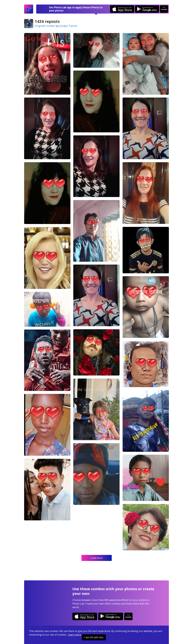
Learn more (74, 635)
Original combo (45, 26)
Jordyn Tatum (68, 26)
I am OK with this (94, 637)
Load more (97, 558)
